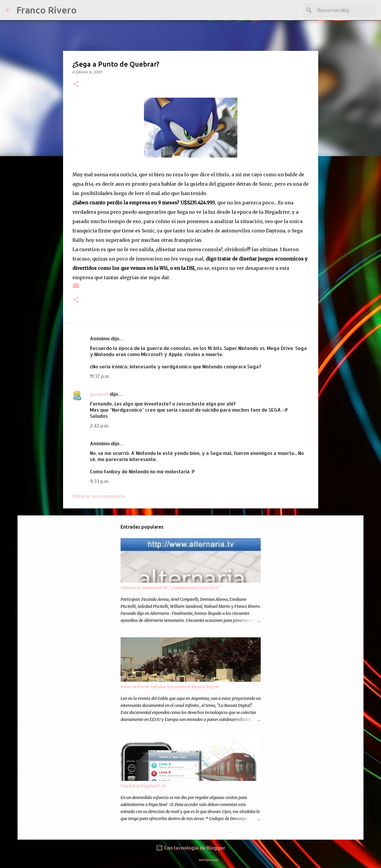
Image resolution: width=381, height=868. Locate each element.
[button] (76, 84)
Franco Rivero (47, 10)
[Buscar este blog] (346, 10)
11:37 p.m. (100, 376)
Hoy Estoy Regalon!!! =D (143, 786)
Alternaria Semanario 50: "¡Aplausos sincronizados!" (171, 588)
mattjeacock (209, 860)
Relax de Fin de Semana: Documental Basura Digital (170, 687)
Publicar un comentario (99, 496)
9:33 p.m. (100, 481)
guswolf (99, 394)
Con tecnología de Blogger (191, 848)
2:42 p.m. (100, 426)
